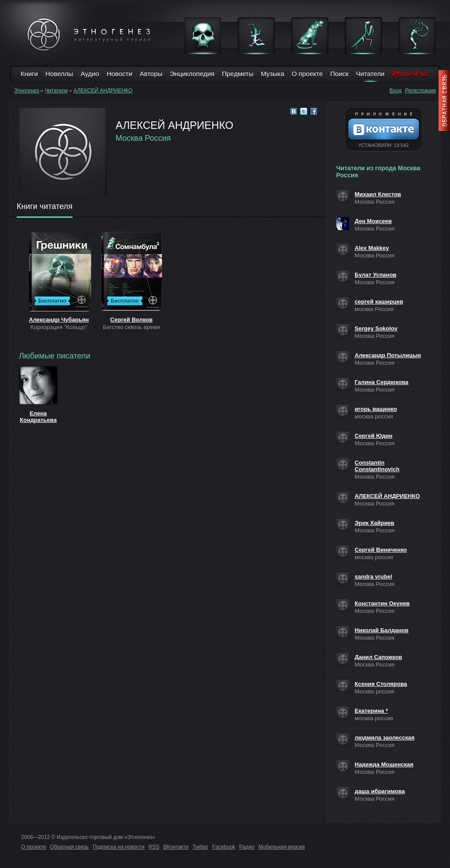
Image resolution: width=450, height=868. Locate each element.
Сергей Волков (131, 320)
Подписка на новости (119, 847)
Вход (395, 91)
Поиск (340, 74)
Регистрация (421, 91)
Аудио (90, 74)
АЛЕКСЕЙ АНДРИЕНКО (103, 91)
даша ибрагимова (380, 791)
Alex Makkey (372, 248)
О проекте (307, 74)
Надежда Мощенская (384, 764)
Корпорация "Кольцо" (59, 327)
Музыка (273, 74)
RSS (154, 847)
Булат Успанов (376, 275)
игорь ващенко (376, 409)
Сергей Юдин (374, 436)
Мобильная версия (282, 847)
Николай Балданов (382, 630)
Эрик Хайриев (374, 523)
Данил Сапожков (378, 657)
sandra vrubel (373, 577)
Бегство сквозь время (131, 327)
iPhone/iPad (410, 74)
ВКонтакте (176, 847)
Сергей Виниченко (381, 550)
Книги (29, 74)
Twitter (200, 847)
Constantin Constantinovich (377, 466)
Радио (247, 847)
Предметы (238, 74)
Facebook (224, 847)
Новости (120, 74)
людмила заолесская (385, 738)
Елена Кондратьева (38, 417)
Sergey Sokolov (376, 328)
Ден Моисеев (373, 221)
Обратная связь (69, 847)
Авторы (151, 74)
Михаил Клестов (378, 194)
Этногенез (27, 91)
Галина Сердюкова (381, 382)
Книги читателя (45, 207)
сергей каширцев (379, 302)
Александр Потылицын (388, 355)
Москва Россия (143, 138)
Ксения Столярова (381, 684)
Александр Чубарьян (59, 320)
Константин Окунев (382, 603)
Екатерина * (371, 711)
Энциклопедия (192, 74)
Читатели (370, 74)
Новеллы (59, 74)
